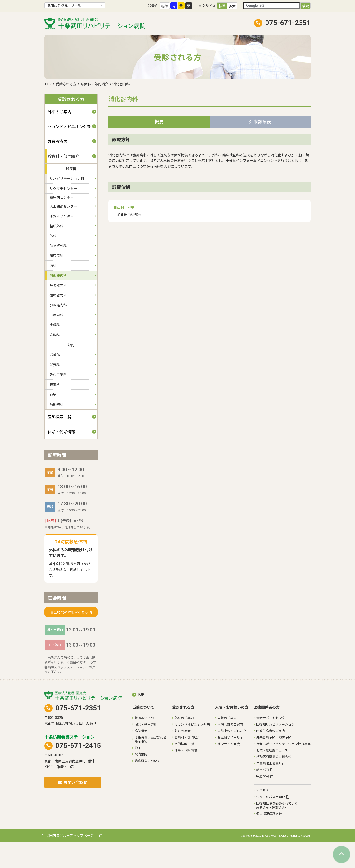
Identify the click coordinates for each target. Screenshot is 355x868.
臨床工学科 (58, 401)
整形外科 (56, 252)
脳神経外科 (58, 272)
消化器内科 (58, 301)
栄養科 (55, 391)
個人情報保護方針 (269, 840)
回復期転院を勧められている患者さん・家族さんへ (277, 831)
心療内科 (56, 341)
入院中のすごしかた (232, 757)
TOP (48, 110)
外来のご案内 (59, 138)
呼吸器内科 (58, 311)
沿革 (138, 774)
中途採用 (265, 802)
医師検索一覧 (59, 443)
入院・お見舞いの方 (232, 733)
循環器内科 (58, 321)
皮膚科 (55, 351)
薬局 (53, 420)
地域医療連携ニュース (272, 776)
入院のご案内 (227, 744)
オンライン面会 (229, 770)
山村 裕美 (126, 234)
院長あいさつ (144, 744)
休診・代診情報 (61, 458)
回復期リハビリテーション (275, 750)
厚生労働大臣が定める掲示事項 (151, 765)
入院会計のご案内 (230, 750)
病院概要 (141, 757)
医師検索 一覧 (185, 770)
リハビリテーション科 (67, 205)
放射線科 (56, 431)
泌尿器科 (56, 282)
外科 (53, 262)
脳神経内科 (58, 331)
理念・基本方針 (146, 750)
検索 (305, 6)
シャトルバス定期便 (273, 823)
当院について (143, 733)
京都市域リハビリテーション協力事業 (283, 770)
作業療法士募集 (269, 789)
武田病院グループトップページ (74, 862)
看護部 (55, 381)
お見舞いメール (231, 763)
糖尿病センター (62, 223)
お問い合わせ (73, 808)
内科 (53, 292)
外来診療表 (57, 167)
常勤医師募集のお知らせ (274, 783)
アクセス (262, 816)
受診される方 (66, 110)
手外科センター (62, 242)
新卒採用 (265, 796)
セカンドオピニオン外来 (69, 153)
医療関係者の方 (267, 733)
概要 (159, 148)
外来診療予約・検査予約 (274, 763)
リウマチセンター (63, 215)
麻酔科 (55, 361)
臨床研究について (147, 787)
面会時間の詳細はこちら (69, 638)
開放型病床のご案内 (271, 757)
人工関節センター (63, 232)
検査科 (55, 411)
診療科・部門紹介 (94, 110)
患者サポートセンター (272, 744)
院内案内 (141, 780)
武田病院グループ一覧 (64, 6)
